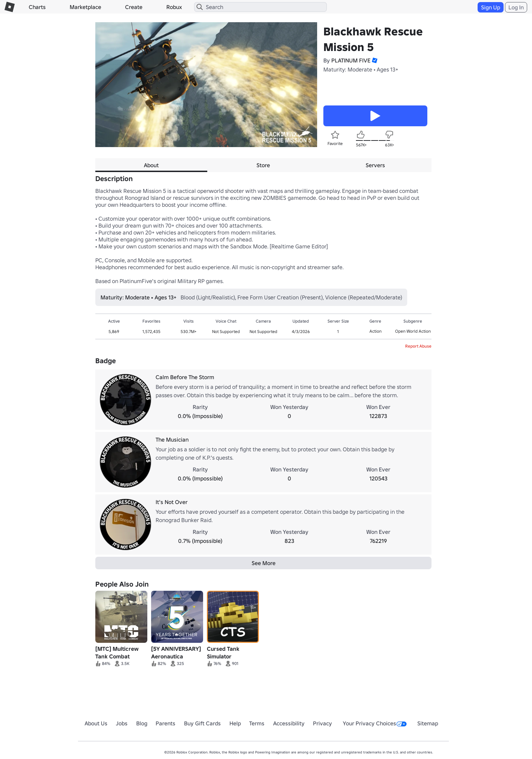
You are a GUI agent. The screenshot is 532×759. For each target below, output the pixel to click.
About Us (96, 723)
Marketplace (85, 7)
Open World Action (413, 331)
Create (134, 7)
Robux (174, 7)
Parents (165, 723)
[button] (374, 60)
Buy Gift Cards (202, 723)
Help (235, 723)
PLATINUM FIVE (351, 60)
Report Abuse (418, 346)
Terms (257, 723)
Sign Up (491, 7)
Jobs (122, 723)
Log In (516, 7)
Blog (142, 723)
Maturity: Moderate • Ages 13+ (361, 69)
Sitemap (428, 723)
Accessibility (289, 723)
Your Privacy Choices (375, 723)
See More (264, 563)
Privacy (322, 723)
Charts (37, 7)
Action (376, 331)
